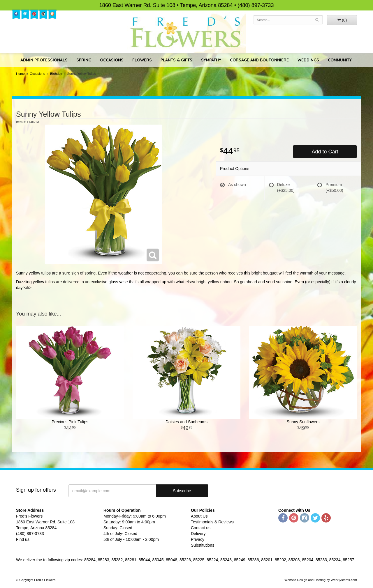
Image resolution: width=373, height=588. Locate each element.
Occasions (112, 60)
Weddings (308, 60)
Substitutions (203, 545)
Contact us (201, 528)
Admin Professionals (44, 60)
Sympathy (211, 60)
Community (340, 60)
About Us (199, 516)
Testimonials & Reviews (212, 522)
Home (20, 74)
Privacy (198, 539)
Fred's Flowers (187, 32)
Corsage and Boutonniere (259, 60)
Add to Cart (325, 152)
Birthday (56, 74)
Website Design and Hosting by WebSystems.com (321, 580)
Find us (23, 539)
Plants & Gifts (176, 60)
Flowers (142, 60)
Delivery (198, 534)
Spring (84, 60)
